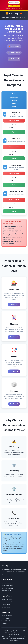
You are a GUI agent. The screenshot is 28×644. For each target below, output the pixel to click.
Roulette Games (6, 604)
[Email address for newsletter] (14, 3)
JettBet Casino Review (7, 586)
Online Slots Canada (7, 599)
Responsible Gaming (7, 616)
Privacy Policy (5, 618)
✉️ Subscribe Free (14, 6)
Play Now (14, 132)
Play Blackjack (14, 337)
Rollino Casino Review (7, 588)
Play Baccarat (14, 404)
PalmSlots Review (6, 591)
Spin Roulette (14, 371)
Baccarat (24, 17)
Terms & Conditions (7, 621)
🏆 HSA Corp (14, 13)
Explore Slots (14, 305)
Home (3, 17)
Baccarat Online (6, 607)
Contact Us (4, 623)
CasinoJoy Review (6, 583)
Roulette (18, 17)
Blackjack (12, 17)
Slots (7, 17)
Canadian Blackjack (7, 602)
